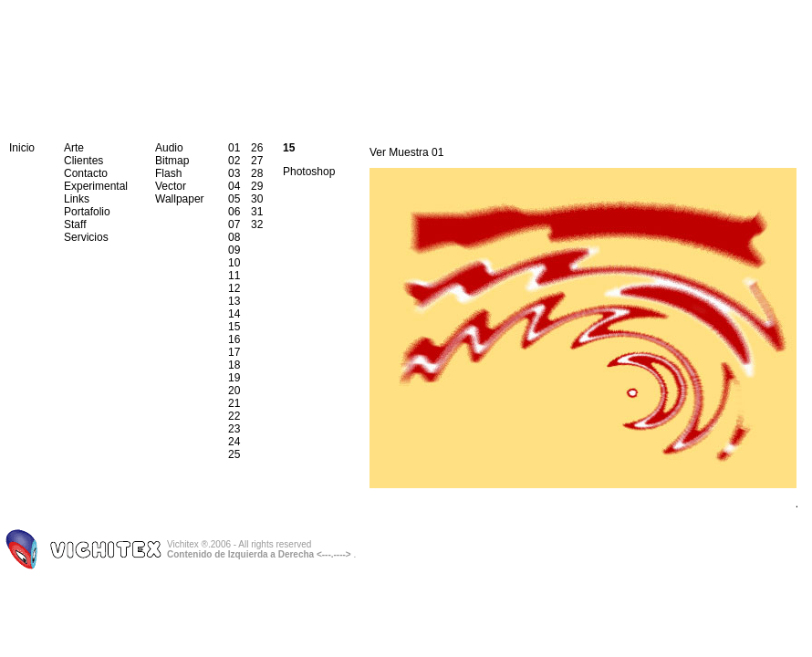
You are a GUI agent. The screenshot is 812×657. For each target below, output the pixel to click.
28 (257, 173)
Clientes (83, 161)
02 (234, 161)
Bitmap (172, 161)
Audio (169, 148)
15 (234, 327)
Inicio (22, 148)
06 (234, 212)
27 (257, 161)
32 (257, 224)
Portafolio (87, 212)
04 (234, 186)
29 (257, 186)
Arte (74, 148)
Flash (168, 173)
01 (234, 148)
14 (234, 314)
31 (257, 212)
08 (234, 237)
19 (234, 378)
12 (234, 288)
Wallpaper (180, 199)
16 (234, 339)
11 (234, 276)
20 (234, 391)
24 (234, 442)
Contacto (86, 173)
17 (234, 352)
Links (77, 199)
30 (257, 199)
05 (234, 199)
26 (257, 148)
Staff (75, 224)
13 (234, 301)
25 (234, 454)
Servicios (86, 237)
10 (234, 263)
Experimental (96, 186)
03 (234, 173)
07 (234, 224)
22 (234, 416)
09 (234, 250)
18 (234, 365)
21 (234, 403)
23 (234, 429)
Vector (171, 186)
